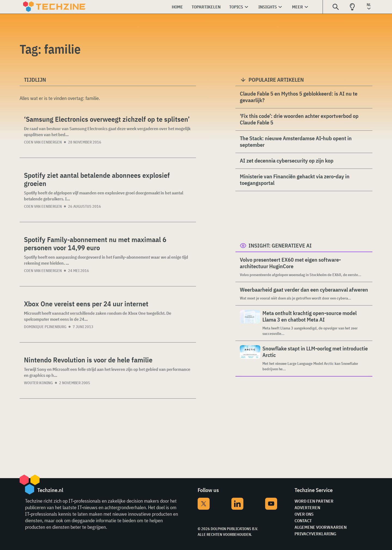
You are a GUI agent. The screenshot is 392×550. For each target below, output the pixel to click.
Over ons (304, 514)
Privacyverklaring (315, 534)
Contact (303, 521)
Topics (236, 7)
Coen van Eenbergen (43, 142)
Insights (268, 7)
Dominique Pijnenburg (45, 327)
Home (177, 7)
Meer (298, 7)
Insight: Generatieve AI (280, 245)
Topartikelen (206, 7)
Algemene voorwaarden (321, 527)
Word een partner (314, 501)
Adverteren (307, 508)
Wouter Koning (38, 383)
